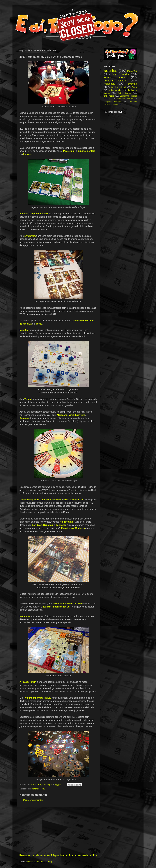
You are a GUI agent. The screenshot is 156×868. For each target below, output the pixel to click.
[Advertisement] (58, 830)
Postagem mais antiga (83, 855)
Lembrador (117, 105)
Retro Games (124, 93)
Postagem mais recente (34, 855)
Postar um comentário (33, 800)
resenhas (111, 71)
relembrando (115, 90)
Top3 (43, 789)
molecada (109, 84)
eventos (132, 84)
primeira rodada (115, 81)
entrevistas (109, 96)
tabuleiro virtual (118, 87)
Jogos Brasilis (120, 74)
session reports (115, 77)
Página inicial (59, 855)
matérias (35, 789)
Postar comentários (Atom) (40, 862)
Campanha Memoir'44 (113, 102)
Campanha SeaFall (125, 99)
